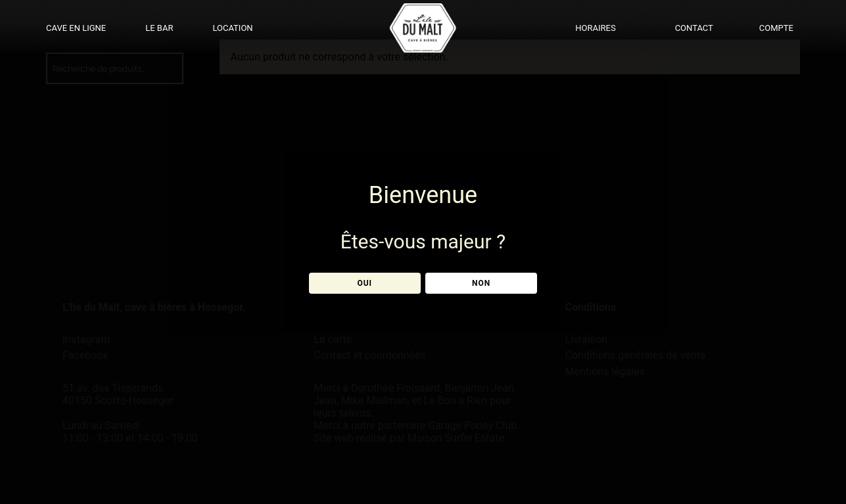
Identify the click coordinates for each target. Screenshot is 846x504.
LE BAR (159, 28)
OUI (364, 283)
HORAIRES (595, 28)
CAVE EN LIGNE (76, 28)
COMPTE (776, 28)
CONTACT (694, 28)
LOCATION (232, 28)
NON (481, 283)
